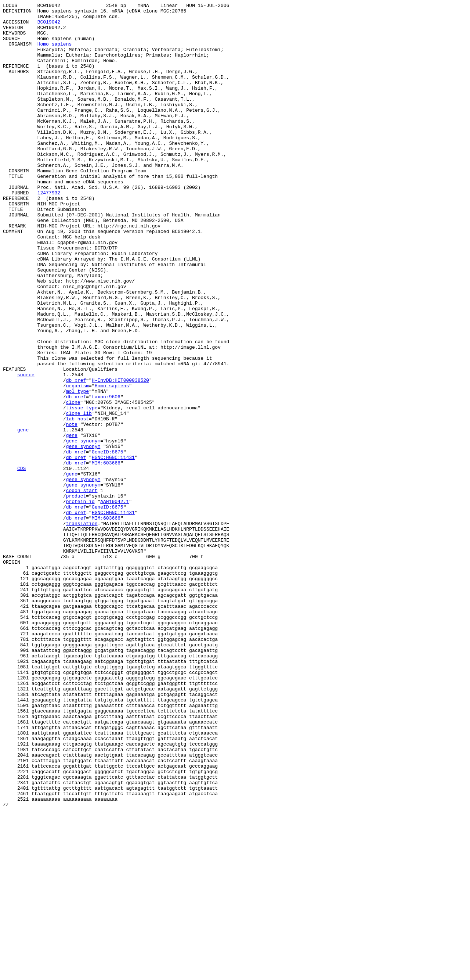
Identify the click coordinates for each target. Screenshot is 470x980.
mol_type (77, 469)
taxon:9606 (106, 476)
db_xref (76, 456)
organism (77, 463)
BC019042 (49, 26)
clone (73, 482)
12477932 (49, 231)
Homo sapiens (55, 53)
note (72, 509)
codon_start (82, 588)
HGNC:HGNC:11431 (113, 549)
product (76, 595)
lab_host (77, 502)
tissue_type (82, 489)
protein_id (80, 602)
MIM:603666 (106, 555)
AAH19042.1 (115, 602)
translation (82, 628)
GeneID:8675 (108, 542)
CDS (21, 562)
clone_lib (79, 496)
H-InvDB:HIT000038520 (120, 456)
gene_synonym (83, 529)
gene (23, 516)
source (26, 449)
